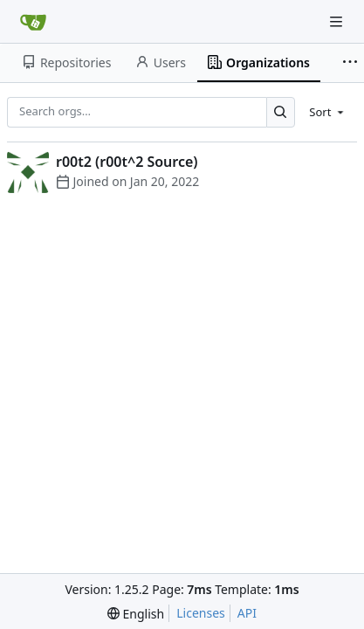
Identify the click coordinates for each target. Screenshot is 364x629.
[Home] (33, 22)
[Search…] (281, 112)
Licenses (201, 613)
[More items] (350, 63)
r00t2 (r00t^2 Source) (127, 162)
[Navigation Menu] (338, 21)
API (247, 613)
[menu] (328, 112)
